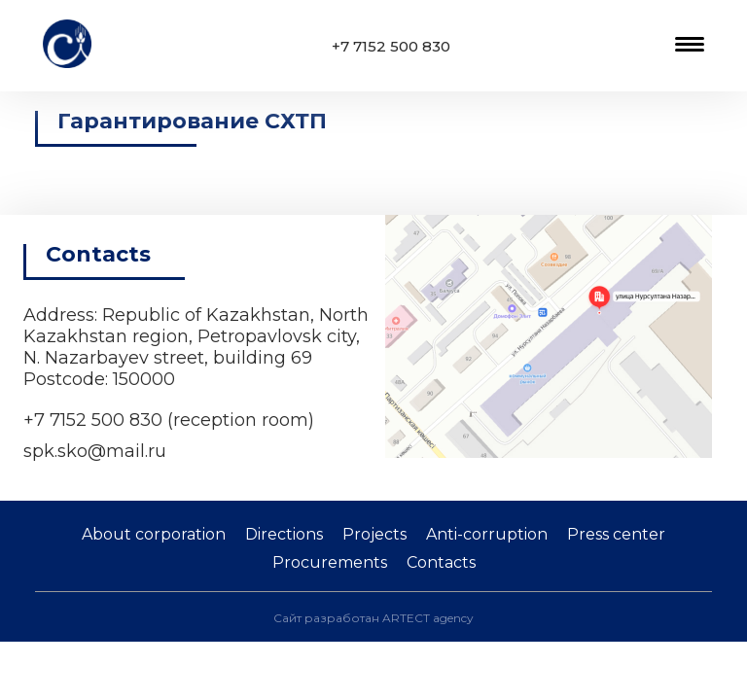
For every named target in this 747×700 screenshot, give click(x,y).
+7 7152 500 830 (391, 46)
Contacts (441, 562)
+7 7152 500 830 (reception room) (169, 420)
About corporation (154, 534)
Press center (616, 534)
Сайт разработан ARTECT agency (373, 618)
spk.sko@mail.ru (95, 451)
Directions (284, 534)
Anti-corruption (487, 534)
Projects (374, 534)
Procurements (330, 562)
